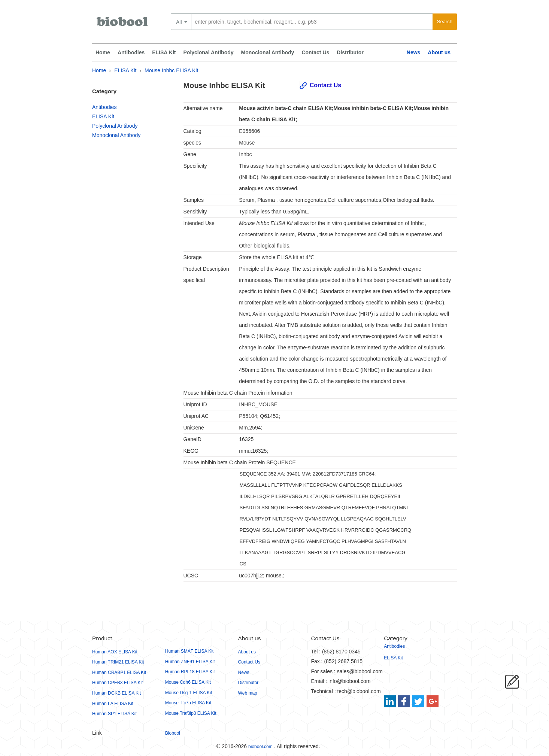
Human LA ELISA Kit (113, 704)
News (414, 52)
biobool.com (260, 747)
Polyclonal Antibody (209, 52)
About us (439, 52)
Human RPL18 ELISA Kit (190, 672)
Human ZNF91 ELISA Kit (190, 662)
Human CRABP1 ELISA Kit (119, 672)
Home (103, 52)
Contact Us (315, 52)
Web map (248, 693)
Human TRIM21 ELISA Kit (118, 662)
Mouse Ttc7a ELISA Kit (188, 703)
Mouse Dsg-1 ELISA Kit (189, 693)
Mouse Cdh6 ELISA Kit (188, 682)
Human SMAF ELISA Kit (189, 651)
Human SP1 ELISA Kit (114, 714)
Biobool (173, 733)
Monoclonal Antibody (268, 52)
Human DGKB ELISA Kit (116, 693)
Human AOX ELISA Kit (115, 652)
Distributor (350, 52)
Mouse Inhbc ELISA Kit (171, 70)
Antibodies (131, 52)
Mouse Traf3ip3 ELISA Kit (191, 713)
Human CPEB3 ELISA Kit (117, 683)
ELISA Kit (164, 52)
